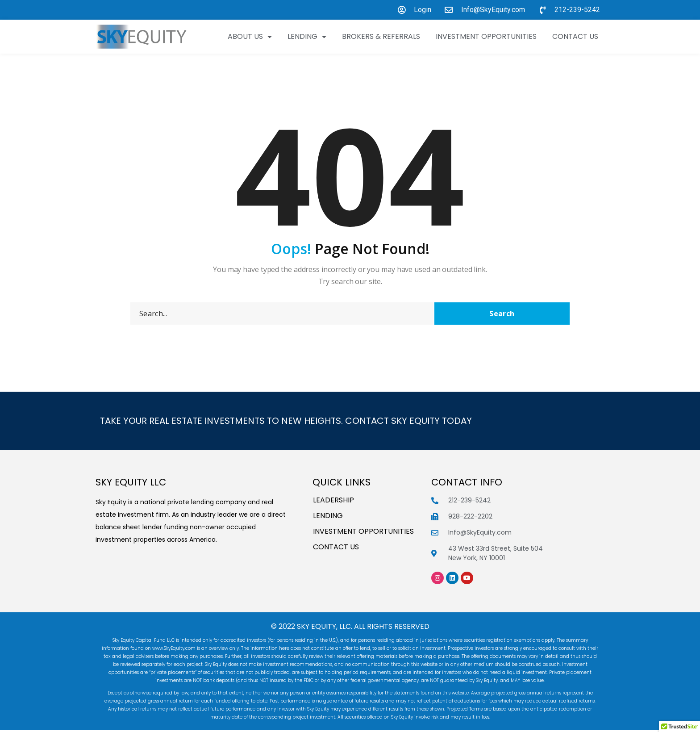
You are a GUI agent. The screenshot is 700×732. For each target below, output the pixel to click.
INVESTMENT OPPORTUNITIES (486, 36)
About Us (250, 37)
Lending (307, 37)
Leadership (333, 502)
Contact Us (575, 36)
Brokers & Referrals (381, 36)
